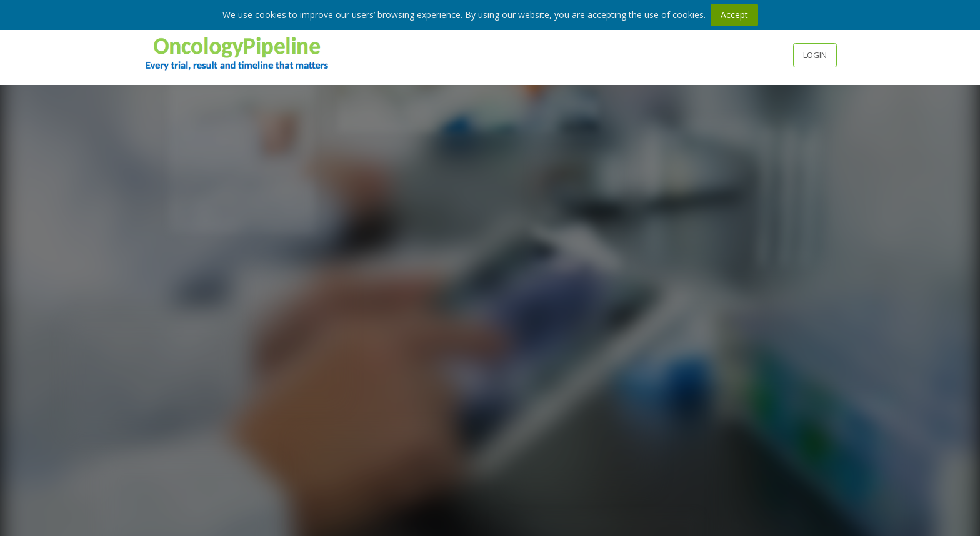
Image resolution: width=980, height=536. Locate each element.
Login (815, 55)
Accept (734, 15)
